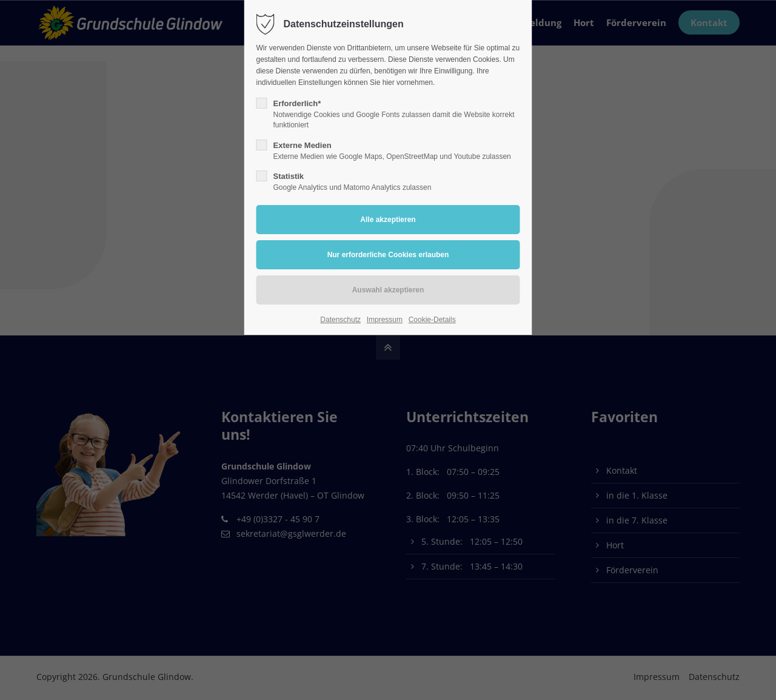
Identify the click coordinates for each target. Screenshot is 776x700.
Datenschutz (340, 320)
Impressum (385, 320)
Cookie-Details (432, 320)
